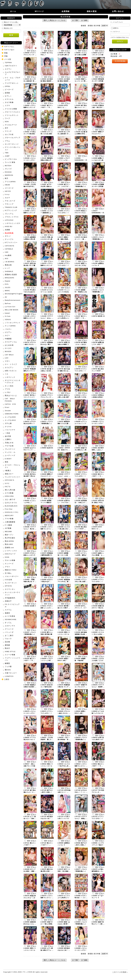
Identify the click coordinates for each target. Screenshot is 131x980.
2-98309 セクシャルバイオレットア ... (81, 424)
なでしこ (8, 96)
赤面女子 (8, 601)
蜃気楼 (7, 645)
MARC (7, 291)
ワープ (7, 118)
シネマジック (10, 377)
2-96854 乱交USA (47, 448)
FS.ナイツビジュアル (12, 605)
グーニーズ (9, 629)
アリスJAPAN (10, 182)
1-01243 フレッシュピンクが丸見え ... (64, 292)
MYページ (39, 11)
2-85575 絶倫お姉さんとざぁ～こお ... (30, 898)
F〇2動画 (8, 525)
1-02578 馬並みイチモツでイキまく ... (81, 213)
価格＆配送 (92, 11)
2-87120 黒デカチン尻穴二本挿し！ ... (47, 792)
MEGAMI (8, 531)
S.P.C (7, 483)
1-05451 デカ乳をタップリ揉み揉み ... (30, 134)
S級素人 (8, 470)
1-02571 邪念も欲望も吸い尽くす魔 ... (30, 265)
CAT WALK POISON (11, 400)
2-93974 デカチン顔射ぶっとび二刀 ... (30, 555)
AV (6, 297)
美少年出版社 (10, 538)
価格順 (83, 26)
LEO (7, 358)
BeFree (8, 303)
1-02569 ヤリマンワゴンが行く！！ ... (64, 265)
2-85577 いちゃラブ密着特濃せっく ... (81, 871)
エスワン (8, 69)
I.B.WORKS (10, 262)
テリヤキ (8, 427)
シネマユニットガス (13, 223)
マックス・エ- (10, 452)
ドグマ (7, 105)
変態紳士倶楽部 (11, 275)
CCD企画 (8, 580)
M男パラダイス (11, 371)
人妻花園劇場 (10, 522)
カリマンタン (10, 589)
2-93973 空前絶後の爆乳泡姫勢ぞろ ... (47, 555)
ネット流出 (9, 386)
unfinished (9, 220)
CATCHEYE (10, 246)
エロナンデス (10, 626)
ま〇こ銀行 (9, 635)
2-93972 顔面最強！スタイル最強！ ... (63, 555)
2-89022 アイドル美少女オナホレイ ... (30, 740)
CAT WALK (9, 355)
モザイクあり (9, 50)
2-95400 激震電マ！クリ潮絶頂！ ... (46, 503)
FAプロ (8, 487)
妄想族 (7, 93)
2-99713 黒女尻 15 (98, 316)
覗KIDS (8, 670)
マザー (7, 361)
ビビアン (8, 332)
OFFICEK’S (9, 480)
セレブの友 (9, 134)
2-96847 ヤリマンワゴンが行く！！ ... (81, 476)
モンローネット (11, 583)
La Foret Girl (10, 307)
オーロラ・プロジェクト (13, 466)
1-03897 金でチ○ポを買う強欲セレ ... (46, 186)
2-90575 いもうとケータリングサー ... (30, 713)
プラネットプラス (12, 217)
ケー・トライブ (11, 364)
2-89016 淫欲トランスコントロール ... (47, 766)
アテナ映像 (9, 519)
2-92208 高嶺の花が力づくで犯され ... (98, 608)
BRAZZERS (9, 278)
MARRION (9, 175)
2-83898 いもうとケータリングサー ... (81, 950)
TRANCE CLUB (11, 207)
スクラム (8, 610)
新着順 (90, 26)
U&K (7, 252)
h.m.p (7, 194)
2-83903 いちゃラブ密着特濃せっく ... (81, 924)
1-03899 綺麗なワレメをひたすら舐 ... (98, 160)
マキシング (9, 204)
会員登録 (66, 11)
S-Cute (8, 316)
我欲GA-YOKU (11, 570)
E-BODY (8, 459)
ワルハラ (8, 639)
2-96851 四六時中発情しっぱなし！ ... (98, 450)
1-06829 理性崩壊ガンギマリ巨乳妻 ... (98, 81)
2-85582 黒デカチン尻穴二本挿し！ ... (81, 845)
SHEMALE (9, 271)
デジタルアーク (11, 125)
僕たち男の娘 (10, 490)
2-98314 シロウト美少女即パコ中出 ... (81, 397)
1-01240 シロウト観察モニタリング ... (30, 318)
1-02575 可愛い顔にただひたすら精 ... (47, 239)
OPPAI (7, 86)
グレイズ (8, 169)
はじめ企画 (9, 345)
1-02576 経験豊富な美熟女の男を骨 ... (30, 239)
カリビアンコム (11, 342)
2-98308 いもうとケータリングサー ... (98, 424)
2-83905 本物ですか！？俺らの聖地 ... (47, 924)
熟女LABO (9, 544)
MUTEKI (8, 166)
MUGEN (8, 351)
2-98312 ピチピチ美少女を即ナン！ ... (30, 424)
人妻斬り (8, 439)
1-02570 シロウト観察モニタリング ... (47, 265)
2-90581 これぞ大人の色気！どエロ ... (98, 661)
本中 (7, 128)
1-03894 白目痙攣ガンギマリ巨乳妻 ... (98, 186)
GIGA (7, 557)
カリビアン (9, 367)
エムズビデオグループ (13, 73)
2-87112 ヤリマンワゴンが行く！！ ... (98, 819)
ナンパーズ (9, 564)
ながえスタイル (11, 503)
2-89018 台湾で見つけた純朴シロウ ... (98, 740)
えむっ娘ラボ (10, 499)
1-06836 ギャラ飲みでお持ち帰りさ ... (64, 55)
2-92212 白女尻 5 (30, 606)
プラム (7, 141)
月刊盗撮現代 (10, 598)
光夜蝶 (7, 230)
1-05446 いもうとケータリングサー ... (30, 160)
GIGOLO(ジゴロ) (12, 512)
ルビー (7, 335)
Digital (7, 281)
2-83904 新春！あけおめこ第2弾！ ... (64, 924)
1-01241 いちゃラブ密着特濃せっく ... (98, 292)
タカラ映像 (9, 102)
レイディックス (11, 551)
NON (7, 122)
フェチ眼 (8, 666)
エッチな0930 (10, 417)
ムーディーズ (10, 455)
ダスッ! (8, 236)
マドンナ (8, 131)
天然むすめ (9, 443)
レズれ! (8, 392)
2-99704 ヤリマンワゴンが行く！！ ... (81, 371)
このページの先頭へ (120, 972)
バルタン (8, 329)
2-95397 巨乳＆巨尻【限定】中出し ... (98, 503)
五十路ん (8, 573)
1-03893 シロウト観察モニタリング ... (30, 213)
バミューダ (9, 632)
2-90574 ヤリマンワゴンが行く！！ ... (47, 713)
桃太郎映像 (9, 233)
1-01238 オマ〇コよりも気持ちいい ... (64, 318)
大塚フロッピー (11, 673)
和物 (6, 53)
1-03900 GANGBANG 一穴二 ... (81, 160)
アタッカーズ (10, 201)
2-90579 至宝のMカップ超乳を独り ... (47, 687)
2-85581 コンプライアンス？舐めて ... (98, 845)
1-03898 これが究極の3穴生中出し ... (30, 186)
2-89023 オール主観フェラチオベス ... (98, 713)
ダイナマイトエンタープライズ (13, 381)
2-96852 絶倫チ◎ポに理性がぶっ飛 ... (81, 450)
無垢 (7, 462)
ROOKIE (8, 172)
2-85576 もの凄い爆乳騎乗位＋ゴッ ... (98, 871)
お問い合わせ (118, 11)
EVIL (7, 284)
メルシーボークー (12, 576)
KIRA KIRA (9, 496)
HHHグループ (10, 554)
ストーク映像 (10, 655)
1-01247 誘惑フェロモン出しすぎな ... (81, 265)
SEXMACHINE (11, 619)
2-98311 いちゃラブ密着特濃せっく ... (47, 424)
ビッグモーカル (11, 159)
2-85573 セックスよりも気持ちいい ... (64, 898)
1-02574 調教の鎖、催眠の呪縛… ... (63, 239)
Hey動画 (8, 255)
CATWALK (9, 249)
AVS (7, 258)
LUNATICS (9, 676)
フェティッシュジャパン (13, 659)
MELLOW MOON (12, 310)
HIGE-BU (9, 226)
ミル (7, 374)
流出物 (7, 642)
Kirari (7, 407)
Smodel (8, 411)
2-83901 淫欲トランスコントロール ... (30, 950)
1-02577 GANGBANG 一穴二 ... (98, 213)
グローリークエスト (13, 112)
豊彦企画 (8, 265)
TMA (7, 153)
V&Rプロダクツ (11, 66)
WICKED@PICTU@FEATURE (13, 294)
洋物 (6, 56)
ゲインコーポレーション (13, 148)
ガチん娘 (8, 423)
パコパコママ (10, 430)
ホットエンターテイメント (13, 593)
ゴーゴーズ (9, 188)
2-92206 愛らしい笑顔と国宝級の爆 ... (47, 634)
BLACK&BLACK (11, 506)
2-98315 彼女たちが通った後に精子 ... (64, 397)
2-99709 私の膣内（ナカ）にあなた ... (81, 344)
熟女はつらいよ (11, 395)
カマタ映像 (9, 493)
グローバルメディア (13, 138)
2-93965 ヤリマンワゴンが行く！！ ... (98, 582)
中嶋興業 (8, 339)
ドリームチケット (12, 115)
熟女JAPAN (9, 541)
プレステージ (10, 449)
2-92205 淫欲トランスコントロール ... (64, 634)
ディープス (9, 239)
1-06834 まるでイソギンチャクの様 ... (98, 55)
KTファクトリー (11, 242)
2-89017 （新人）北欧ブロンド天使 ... (30, 766)
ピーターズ (9, 89)
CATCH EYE (10, 404)
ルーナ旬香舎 (10, 616)
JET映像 (8, 528)
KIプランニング (11, 210)
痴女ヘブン (9, 535)
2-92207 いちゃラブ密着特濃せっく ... (30, 634)
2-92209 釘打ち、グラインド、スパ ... (81, 608)
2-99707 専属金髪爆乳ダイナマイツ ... (30, 371)
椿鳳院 (7, 663)
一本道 (7, 433)
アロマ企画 (9, 446)
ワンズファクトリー (13, 477)
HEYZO (8, 191)
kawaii (7, 313)
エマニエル (9, 99)
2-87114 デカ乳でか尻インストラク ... (64, 819)
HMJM (7, 185)
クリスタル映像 (11, 109)
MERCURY (9, 515)
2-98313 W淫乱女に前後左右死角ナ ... (98, 397)
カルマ (7, 198)
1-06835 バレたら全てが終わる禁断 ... (81, 55)
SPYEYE (8, 586)
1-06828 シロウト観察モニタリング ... (30, 107)
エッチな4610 (10, 420)
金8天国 (8, 436)
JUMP (7, 156)
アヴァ (7, 567)
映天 (7, 178)
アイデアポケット (12, 83)
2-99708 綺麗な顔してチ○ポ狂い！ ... (98, 344)
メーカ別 (8, 59)
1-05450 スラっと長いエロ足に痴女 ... (47, 134)
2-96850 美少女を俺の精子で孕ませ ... (30, 476)
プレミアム (9, 214)
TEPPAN (8, 62)
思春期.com (9, 548)
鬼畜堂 (7, 613)
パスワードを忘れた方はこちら (120, 37)
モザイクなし (9, 46)
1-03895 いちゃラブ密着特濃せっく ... (81, 186)
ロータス (8, 348)
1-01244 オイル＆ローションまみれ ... (47, 292)
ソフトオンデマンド (13, 323)
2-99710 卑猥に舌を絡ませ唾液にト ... (64, 344)
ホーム (13, 11)
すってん (8, 623)
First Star (9, 509)
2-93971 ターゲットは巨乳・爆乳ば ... (81, 555)
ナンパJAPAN (10, 326)
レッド (7, 268)
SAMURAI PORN (12, 414)
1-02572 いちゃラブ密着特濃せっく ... (98, 239)
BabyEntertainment (13, 300)
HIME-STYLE (10, 651)
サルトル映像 (10, 560)
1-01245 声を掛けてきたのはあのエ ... (30, 292)
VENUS (8, 319)
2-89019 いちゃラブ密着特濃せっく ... (81, 740)
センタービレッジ (12, 144)
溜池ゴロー (9, 474)
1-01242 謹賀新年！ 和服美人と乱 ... (81, 292)
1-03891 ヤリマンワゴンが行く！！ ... (64, 213)
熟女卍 (7, 648)
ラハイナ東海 (10, 162)
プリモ (7, 389)
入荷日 (7, 679)
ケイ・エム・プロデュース (13, 79)
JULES (8, 287)
